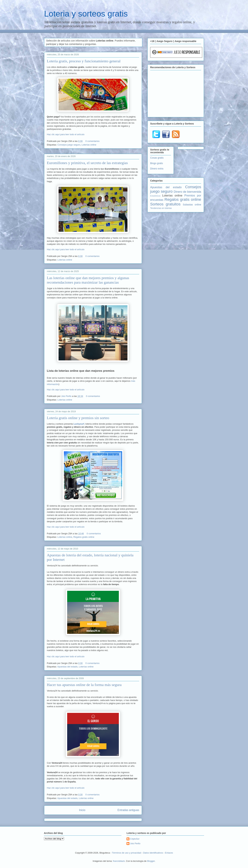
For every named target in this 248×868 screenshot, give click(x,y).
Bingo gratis (157, 163)
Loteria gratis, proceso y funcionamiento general (84, 61)
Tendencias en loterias (161, 208)
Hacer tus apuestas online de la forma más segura (84, 685)
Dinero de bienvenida (187, 192)
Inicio (82, 810)
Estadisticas (155, 196)
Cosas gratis (157, 158)
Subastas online (192, 205)
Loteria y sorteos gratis (86, 14)
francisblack (119, 861)
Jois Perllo (67, 396)
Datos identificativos (153, 853)
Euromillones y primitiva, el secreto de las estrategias (87, 163)
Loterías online (89, 145)
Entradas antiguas (128, 810)
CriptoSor (135, 839)
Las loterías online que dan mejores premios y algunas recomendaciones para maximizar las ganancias (88, 280)
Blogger (151, 861)
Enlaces (169, 853)
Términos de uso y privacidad (127, 853)
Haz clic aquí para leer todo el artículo (66, 134)
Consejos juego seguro (69, 145)
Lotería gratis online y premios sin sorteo (78, 418)
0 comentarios (92, 141)
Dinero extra (157, 169)
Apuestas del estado (68, 667)
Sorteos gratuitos (165, 204)
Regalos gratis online (84, 537)
